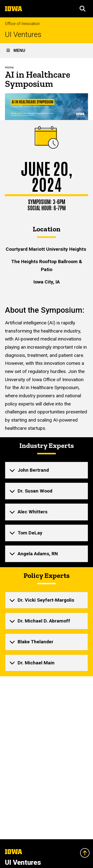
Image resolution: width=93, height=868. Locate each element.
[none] (46, 470)
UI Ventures (23, 35)
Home (9, 67)
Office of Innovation (22, 24)
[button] (83, 9)
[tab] (46, 470)
